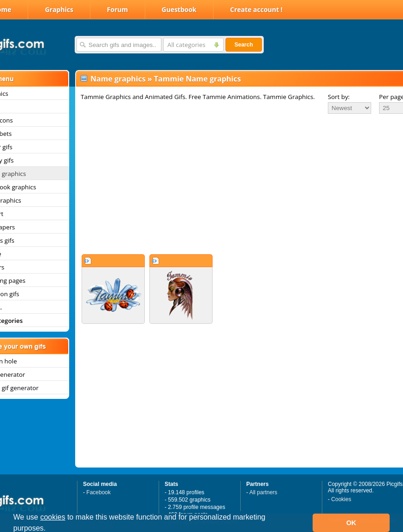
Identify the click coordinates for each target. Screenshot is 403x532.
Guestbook (179, 9)
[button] (49, 529)
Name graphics (118, 79)
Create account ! (256, 9)
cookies (53, 517)
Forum (118, 9)
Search (243, 45)
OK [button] (351, 523)
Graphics (59, 9)
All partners (264, 492)
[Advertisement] (230, 184)
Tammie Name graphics (198, 79)
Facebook (98, 492)
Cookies (341, 499)
